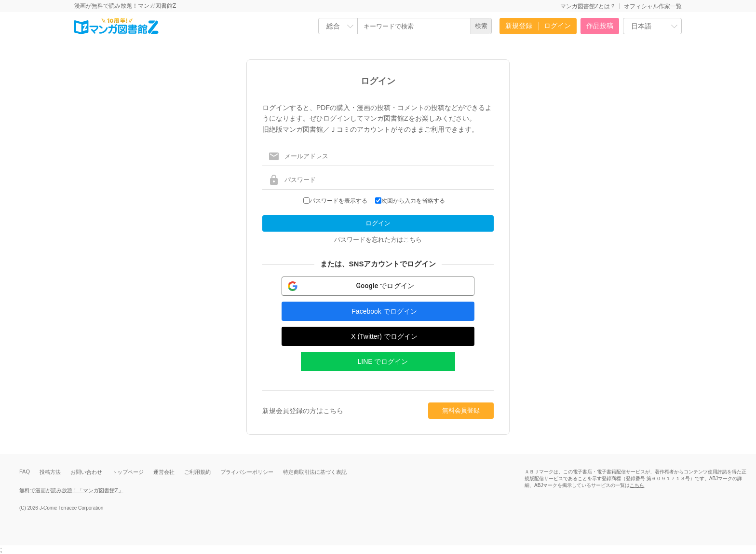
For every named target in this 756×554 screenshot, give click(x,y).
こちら (637, 485)
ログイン (557, 26)
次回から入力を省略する (413, 201)
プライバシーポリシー (247, 472)
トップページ (128, 472)
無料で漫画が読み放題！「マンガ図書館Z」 (71, 490)
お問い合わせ (86, 472)
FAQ (25, 471)
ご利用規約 (197, 472)
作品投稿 (600, 26)
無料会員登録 (461, 410)
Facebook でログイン (384, 311)
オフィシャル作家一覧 (653, 6)
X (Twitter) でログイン (384, 336)
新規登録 (519, 26)
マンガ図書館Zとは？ (588, 6)
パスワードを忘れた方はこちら (378, 240)
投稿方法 (50, 472)
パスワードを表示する (338, 201)
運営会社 (164, 472)
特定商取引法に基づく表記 (315, 472)
